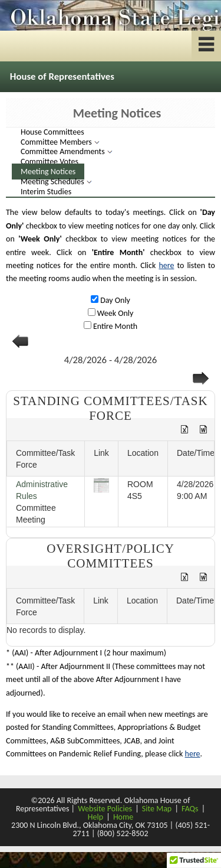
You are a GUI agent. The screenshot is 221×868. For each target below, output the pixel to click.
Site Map (157, 809)
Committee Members (57, 142)
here (166, 265)
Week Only (115, 313)
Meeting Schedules (53, 182)
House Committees (52, 132)
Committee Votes (50, 161)
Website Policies (105, 809)
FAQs (190, 809)
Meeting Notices (48, 172)
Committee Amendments (64, 151)
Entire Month (114, 326)
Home (123, 817)
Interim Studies (46, 192)
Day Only (114, 300)
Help (95, 817)
